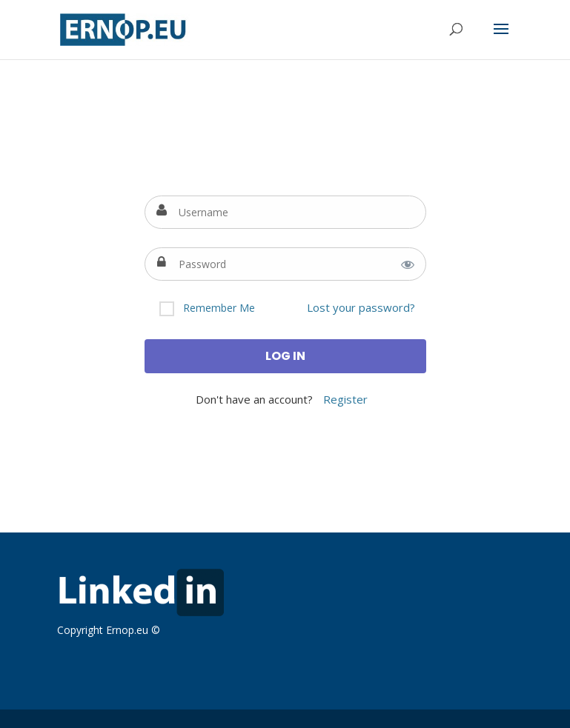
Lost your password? (361, 307)
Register (345, 399)
